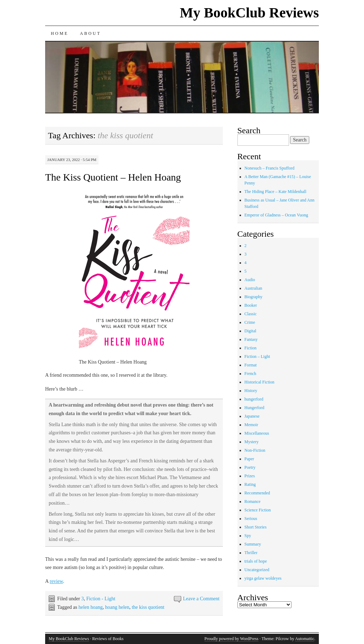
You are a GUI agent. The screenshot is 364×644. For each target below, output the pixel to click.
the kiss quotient (148, 607)
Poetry (250, 467)
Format (251, 365)
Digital (250, 331)
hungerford (254, 399)
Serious (251, 519)
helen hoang (91, 607)
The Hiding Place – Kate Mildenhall (275, 192)
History (251, 391)
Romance (253, 501)
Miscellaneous (257, 433)
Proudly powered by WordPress (231, 639)
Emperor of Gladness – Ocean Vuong (276, 215)
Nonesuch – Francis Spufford (270, 168)
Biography (254, 297)
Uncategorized (257, 570)
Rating (250, 484)
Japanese (252, 416)
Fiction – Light (257, 356)
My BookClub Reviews (249, 13)
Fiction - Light (101, 599)
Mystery (252, 442)
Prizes (250, 476)
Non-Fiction (255, 450)
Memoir (251, 425)
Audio (250, 280)
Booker (251, 305)
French (250, 374)
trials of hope (256, 561)
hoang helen (117, 607)
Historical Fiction (259, 382)
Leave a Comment (201, 599)
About (90, 33)
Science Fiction (258, 510)
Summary (253, 544)
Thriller (251, 553)
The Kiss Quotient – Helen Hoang (113, 177)
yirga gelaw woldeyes (263, 578)
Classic (251, 314)
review (56, 581)
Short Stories (256, 527)
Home (60, 33)
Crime (250, 322)
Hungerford (255, 408)
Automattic (305, 639)
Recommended (257, 493)
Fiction (251, 348)
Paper (249, 459)
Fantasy (251, 339)
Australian (253, 288)
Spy (248, 536)
